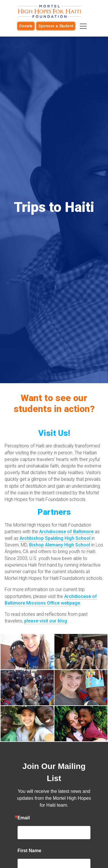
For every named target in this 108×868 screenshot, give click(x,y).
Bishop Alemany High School (60, 545)
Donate (26, 26)
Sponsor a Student (56, 26)
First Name (30, 851)
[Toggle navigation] (83, 26)
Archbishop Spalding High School (55, 538)
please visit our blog (46, 621)
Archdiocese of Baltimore (66, 532)
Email (24, 818)
